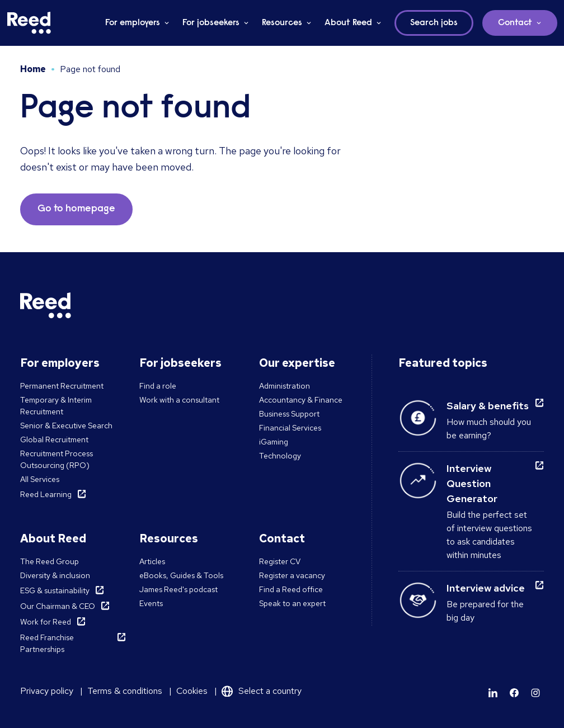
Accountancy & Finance (301, 400)
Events (151, 603)
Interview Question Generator (472, 483)
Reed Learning (46, 494)
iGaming (274, 442)
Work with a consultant (179, 400)
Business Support (289, 414)
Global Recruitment (54, 439)
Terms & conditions (125, 691)
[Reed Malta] (29, 23)
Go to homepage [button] (76, 209)
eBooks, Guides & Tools (181, 575)
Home (33, 69)
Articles (152, 561)
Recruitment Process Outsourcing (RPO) (57, 459)
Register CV (280, 561)
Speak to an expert (292, 603)
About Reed (348, 23)
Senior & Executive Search (66, 426)
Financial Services (290, 428)
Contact (515, 23)
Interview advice (486, 588)
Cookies (192, 691)
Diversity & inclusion (55, 575)
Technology (280, 456)
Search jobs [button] (434, 23)
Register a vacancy (292, 575)
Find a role (158, 386)
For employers (133, 23)
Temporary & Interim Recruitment (56, 406)
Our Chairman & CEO (58, 606)
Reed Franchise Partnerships (47, 643)
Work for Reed (46, 622)
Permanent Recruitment (62, 386)
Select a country (270, 691)
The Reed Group (50, 561)
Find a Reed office (291, 589)
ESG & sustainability (55, 590)
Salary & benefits (488, 406)
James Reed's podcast (178, 589)
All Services (40, 479)
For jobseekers (211, 23)
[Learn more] (493, 693)
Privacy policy (47, 691)
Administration (285, 386)
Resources (282, 23)
